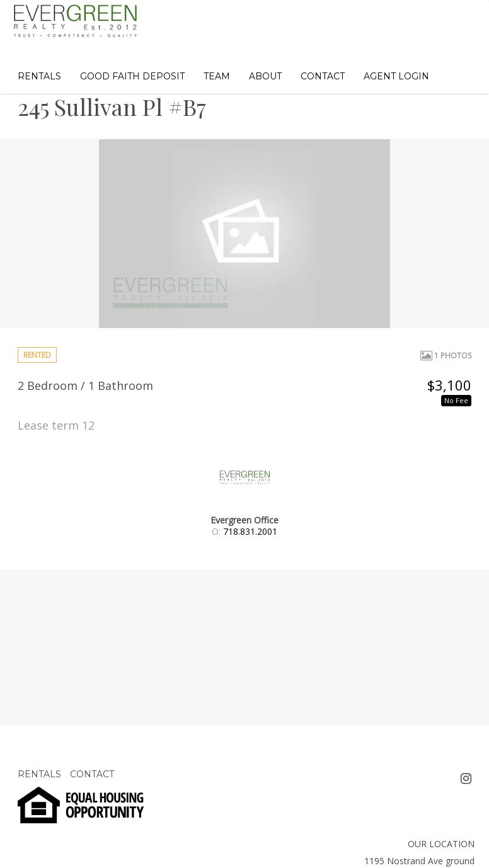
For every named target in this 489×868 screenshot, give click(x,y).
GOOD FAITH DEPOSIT (132, 76)
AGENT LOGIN (396, 76)
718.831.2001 (250, 531)
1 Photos (446, 356)
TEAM (217, 76)
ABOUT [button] (265, 76)
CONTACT (323, 76)
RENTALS (39, 76)
